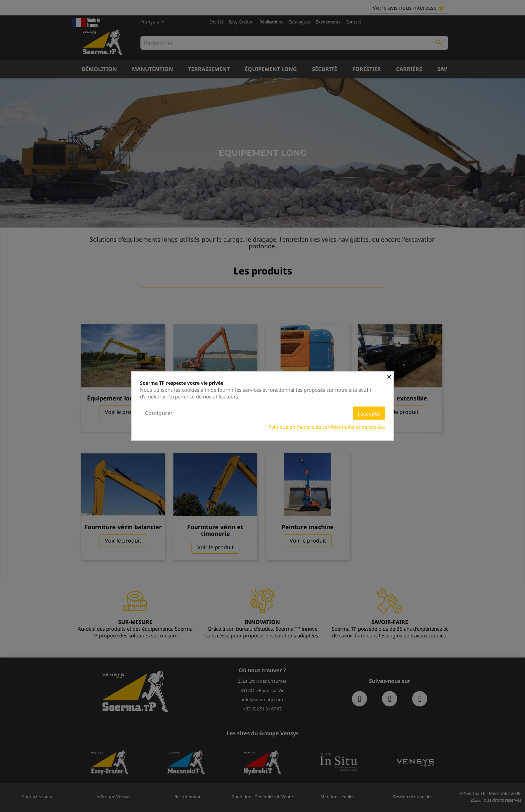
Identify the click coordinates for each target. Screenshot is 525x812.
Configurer (159, 413)
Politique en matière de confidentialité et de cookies (327, 427)
